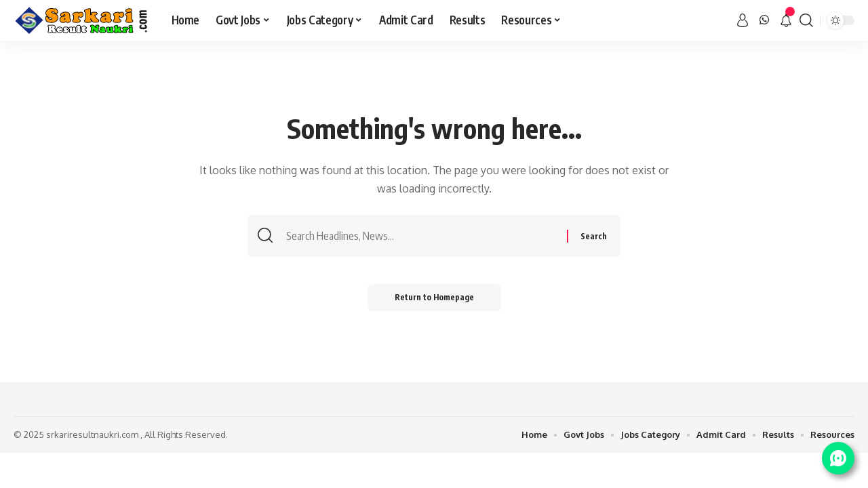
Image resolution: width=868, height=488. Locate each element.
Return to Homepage (434, 297)
